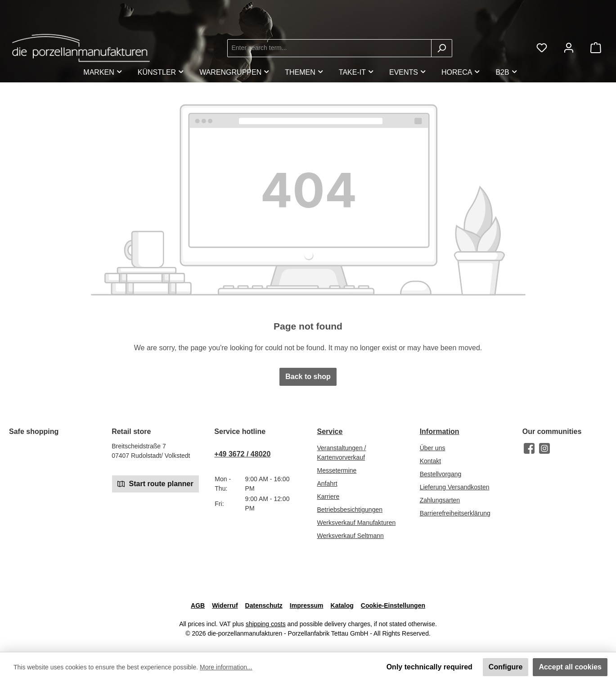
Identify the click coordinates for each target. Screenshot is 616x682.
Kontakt (430, 461)
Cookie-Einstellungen (393, 605)
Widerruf (225, 605)
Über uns (433, 448)
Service (330, 431)
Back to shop (308, 377)
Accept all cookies (570, 667)
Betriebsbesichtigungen (350, 510)
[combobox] (329, 48)
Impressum (307, 605)
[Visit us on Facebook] (529, 448)
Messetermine (337, 470)
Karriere (328, 497)
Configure (506, 667)
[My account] (569, 48)
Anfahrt (327, 483)
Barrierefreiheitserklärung (455, 513)
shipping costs (266, 624)
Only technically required (429, 667)
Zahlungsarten (440, 500)
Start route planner (155, 483)
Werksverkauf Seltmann (350, 536)
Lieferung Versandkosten (455, 487)
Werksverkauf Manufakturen (356, 523)
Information (440, 431)
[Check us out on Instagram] (544, 448)
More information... (226, 667)
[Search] (442, 48)
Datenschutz (264, 605)
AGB (198, 605)
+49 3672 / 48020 (242, 454)
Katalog (342, 605)
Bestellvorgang (441, 474)
